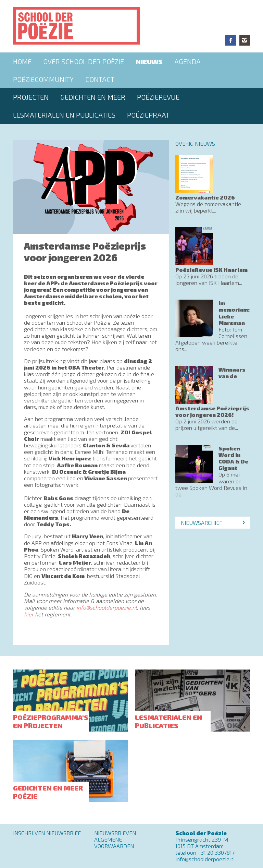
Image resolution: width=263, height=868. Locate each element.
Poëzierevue (158, 97)
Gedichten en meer (93, 97)
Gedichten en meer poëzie (48, 792)
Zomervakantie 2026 (205, 197)
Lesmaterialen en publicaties (64, 115)
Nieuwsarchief (202, 523)
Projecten (31, 97)
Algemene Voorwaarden (114, 843)
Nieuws (149, 61)
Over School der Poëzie (84, 61)
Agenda (187, 61)
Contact (100, 79)
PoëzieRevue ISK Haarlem (211, 270)
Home (22, 61)
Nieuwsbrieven (115, 833)
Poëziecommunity (43, 79)
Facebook (231, 40)
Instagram (245, 40)
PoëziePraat (148, 115)
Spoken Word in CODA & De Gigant (233, 458)
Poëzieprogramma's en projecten (51, 721)
